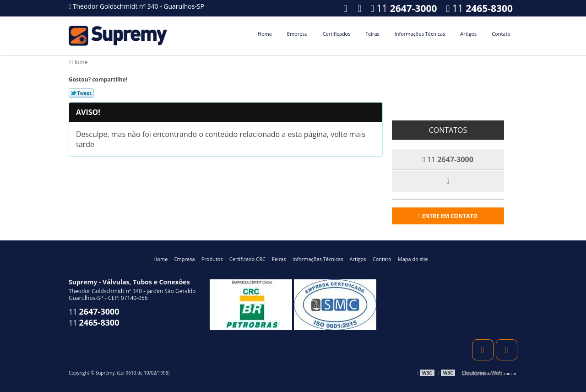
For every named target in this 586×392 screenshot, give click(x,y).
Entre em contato (448, 216)
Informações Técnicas (420, 34)
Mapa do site (413, 259)
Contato (501, 34)
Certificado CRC (247, 259)
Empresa (297, 34)
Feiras (372, 34)
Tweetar (81, 93)
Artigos (468, 34)
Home (265, 34)
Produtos (212, 259)
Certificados (337, 34)
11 (480, 8)
